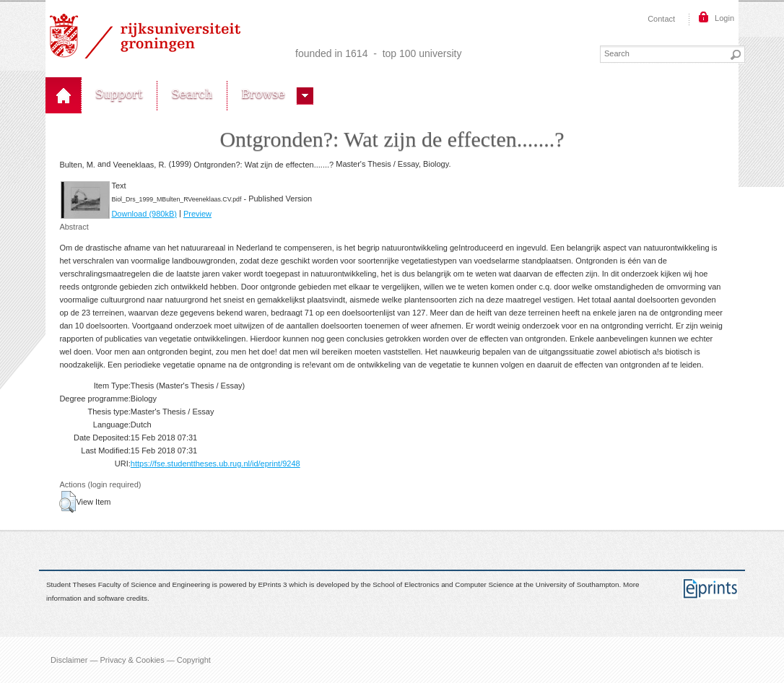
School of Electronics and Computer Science (443, 585)
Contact (661, 19)
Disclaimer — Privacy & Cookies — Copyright (131, 660)
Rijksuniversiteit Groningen (145, 36)
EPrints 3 (273, 585)
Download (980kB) (144, 214)
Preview (197, 214)
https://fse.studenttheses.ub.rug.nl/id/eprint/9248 (215, 464)
